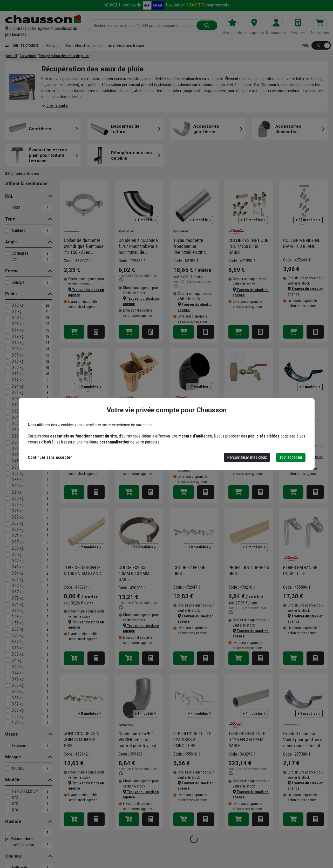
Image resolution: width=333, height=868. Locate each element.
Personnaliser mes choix (247, 457)
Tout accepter (291, 457)
